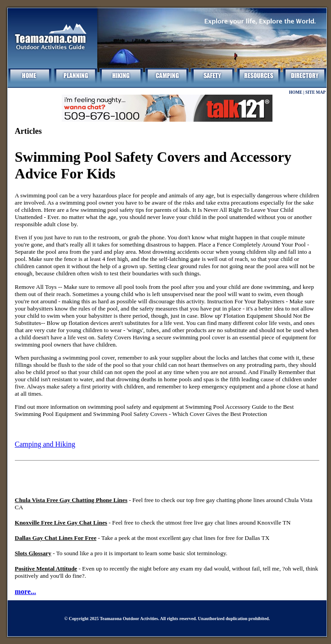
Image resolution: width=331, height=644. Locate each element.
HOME (296, 92)
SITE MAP (315, 92)
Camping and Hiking (45, 444)
